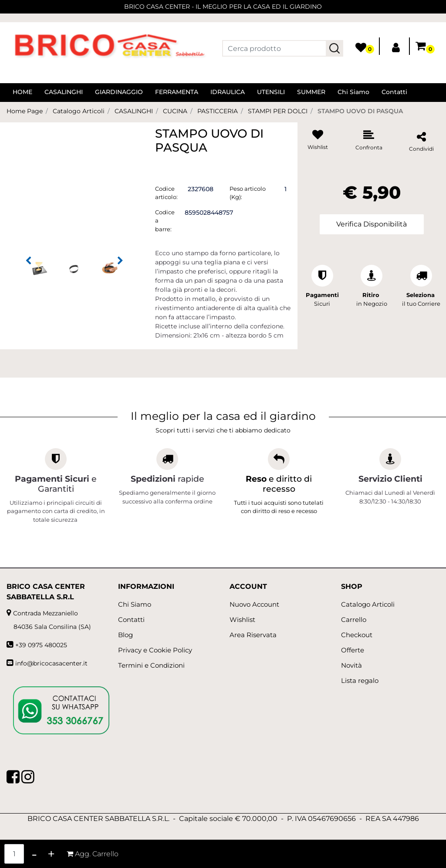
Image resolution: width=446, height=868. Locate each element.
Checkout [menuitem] (357, 635)
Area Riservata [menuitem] (253, 635)
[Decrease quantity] (34, 854)
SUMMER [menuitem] (311, 92)
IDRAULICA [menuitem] (228, 92)
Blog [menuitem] (125, 635)
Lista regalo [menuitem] (360, 681)
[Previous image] (28, 261)
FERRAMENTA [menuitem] (177, 92)
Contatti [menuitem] (394, 92)
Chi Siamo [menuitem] (353, 92)
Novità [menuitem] (351, 665)
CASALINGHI (134, 111)
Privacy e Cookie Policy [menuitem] (155, 650)
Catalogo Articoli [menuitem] (368, 604)
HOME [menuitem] (22, 92)
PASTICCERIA (218, 111)
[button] (334, 48)
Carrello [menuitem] (354, 620)
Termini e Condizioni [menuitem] (151, 665)
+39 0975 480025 (41, 645)
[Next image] (120, 261)
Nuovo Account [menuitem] (254, 604)
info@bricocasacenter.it (51, 663)
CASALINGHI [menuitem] (64, 92)
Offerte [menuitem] (353, 650)
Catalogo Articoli (79, 111)
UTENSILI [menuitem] (271, 92)
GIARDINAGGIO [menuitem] (119, 92)
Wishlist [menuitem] (242, 620)
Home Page (25, 111)
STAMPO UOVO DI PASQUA (360, 111)
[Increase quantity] (51, 854)
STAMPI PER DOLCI (278, 111)
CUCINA (175, 111)
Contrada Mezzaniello (46, 613)
